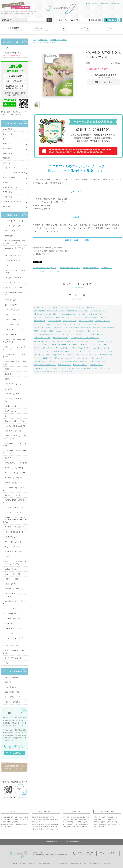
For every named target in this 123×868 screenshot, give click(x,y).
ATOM (108, 863)
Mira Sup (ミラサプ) (99, 358)
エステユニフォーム (10, 187)
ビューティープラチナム (42, 351)
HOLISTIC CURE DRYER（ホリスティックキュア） (58, 358)
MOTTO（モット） (65, 365)
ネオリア (89, 341)
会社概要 (105, 3)
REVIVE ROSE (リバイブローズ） (87, 368)
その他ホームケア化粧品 (59, 40)
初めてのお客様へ (92, 3)
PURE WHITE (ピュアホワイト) (82, 348)
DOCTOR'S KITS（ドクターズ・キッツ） (70, 341)
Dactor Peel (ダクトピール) (100, 334)
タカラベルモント (78, 334)
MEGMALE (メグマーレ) (70, 361)
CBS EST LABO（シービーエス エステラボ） (85, 324)
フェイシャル (7, 134)
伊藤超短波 (90, 307)
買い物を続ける (106, 268)
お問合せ (115, 3)
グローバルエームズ (70, 321)
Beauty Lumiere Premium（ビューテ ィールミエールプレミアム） (74, 351)
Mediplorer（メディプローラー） (45, 365)
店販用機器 (7, 158)
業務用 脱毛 (7, 144)
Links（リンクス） (106, 368)
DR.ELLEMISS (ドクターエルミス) (44, 341)
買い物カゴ (114, 20)
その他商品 (7, 206)
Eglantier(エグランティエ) (42, 314)
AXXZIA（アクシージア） (42, 307)
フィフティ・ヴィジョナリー (107, 351)
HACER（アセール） (78, 307)
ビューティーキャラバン (102, 348)
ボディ (5, 139)
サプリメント (7, 163)
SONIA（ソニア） (64, 334)
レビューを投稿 (54, 271)
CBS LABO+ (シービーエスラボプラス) (77, 328)
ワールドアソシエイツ (68, 372)
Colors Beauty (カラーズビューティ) (85, 317)
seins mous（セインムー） (64, 331)
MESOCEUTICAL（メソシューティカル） (93, 361)
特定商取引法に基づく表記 (79, 863)
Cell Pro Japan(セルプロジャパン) (45, 334)
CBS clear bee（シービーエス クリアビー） (48, 328)
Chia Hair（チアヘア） (61, 338)
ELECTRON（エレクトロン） (43, 317)
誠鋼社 (51, 331)
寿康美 (36, 331)
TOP (34, 40)
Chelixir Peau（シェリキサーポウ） (104, 328)
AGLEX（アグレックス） (61, 307)
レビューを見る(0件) (39, 271)
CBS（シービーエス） (61, 324)
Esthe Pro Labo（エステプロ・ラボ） (74, 314)
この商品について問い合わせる (70, 268)
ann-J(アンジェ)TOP (19, 863)
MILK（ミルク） (55, 361)
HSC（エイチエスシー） (98, 311)
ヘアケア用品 (7, 197)
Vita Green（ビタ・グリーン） (44, 348)
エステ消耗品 (7, 129)
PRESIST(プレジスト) (73, 355)
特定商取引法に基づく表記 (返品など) (45, 268)
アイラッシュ (7, 192)
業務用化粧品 (7, 148)
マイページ (32, 863)
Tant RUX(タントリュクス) (42, 338)
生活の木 (43, 331)
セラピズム (79, 331)
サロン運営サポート (12, 687)
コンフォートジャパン (103, 321)
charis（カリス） (105, 317)
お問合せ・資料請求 (12, 702)
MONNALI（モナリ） (80, 365)
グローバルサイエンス (86, 321)
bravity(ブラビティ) (58, 355)
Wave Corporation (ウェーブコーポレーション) (49, 311)
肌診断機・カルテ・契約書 (12, 202)
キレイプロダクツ (40, 321)
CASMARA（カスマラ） (63, 317)
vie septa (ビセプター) (99, 345)
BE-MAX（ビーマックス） (81, 345)
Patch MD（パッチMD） (47, 43)
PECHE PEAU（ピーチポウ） (61, 345)
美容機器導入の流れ (12, 692)
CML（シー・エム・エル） (42, 324)
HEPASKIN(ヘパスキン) (107, 355)
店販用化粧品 (43, 40)
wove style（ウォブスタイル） (77, 311)
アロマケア (7, 182)
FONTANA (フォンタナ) (41, 355)
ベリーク (37, 358)
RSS (104, 863)
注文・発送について (12, 697)
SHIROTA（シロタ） (40, 361)
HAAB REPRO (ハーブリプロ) (103, 341)
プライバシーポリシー (61, 863)
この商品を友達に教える (91, 268)
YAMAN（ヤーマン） (96, 365)
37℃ (79, 372)
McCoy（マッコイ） (83, 358)
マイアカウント (79, 20)
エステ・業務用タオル (11, 177)
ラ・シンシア (70, 368)
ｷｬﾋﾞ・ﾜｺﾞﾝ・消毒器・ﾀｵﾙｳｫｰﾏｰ (14, 173)
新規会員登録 (96, 20)
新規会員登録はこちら (13, 53)
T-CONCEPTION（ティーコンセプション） (85, 338)
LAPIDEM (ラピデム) (40, 368)
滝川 (88, 334)
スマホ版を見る (94, 863)
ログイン (64, 20)
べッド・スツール (9, 168)
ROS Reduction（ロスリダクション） (46, 372)
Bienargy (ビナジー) (63, 348)
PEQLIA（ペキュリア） (90, 355)
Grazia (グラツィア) (54, 321)
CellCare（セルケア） (93, 331)
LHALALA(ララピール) (56, 368)
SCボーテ (56, 314)
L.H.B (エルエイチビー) (96, 314)
